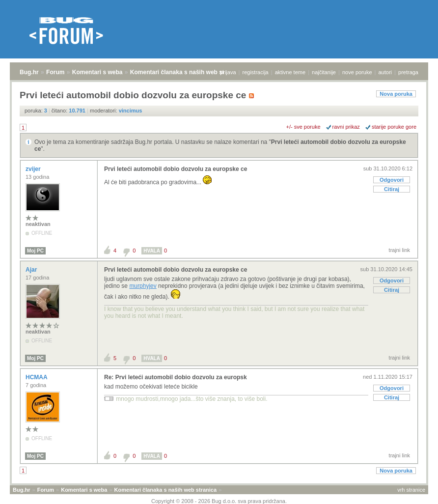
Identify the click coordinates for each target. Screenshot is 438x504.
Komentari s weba (97, 72)
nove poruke (357, 72)
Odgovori (392, 180)
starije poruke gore (394, 127)
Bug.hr (29, 72)
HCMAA (37, 377)
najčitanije (324, 72)
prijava (228, 72)
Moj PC (35, 251)
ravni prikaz (346, 127)
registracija (256, 72)
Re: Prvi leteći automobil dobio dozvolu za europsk (176, 377)
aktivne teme (290, 72)
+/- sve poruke (303, 127)
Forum (55, 72)
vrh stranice (411, 490)
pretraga (408, 72)
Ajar (32, 270)
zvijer (34, 169)
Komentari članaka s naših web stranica (186, 72)
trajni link (399, 250)
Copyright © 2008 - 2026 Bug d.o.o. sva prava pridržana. (219, 501)
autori (385, 72)
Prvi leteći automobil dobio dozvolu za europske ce (176, 169)
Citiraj (392, 189)
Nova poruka (396, 94)
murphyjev (143, 286)
